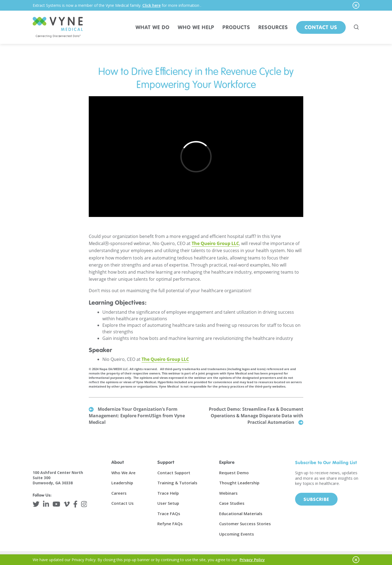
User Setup (168, 503)
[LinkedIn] (46, 504)
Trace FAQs (169, 513)
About (118, 462)
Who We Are (123, 473)
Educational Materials (241, 513)
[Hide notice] (356, 5)
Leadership (122, 483)
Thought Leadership (239, 483)
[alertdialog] (196, 5)
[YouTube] (56, 504)
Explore (227, 462)
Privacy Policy (252, 560)
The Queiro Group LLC (215, 243)
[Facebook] (75, 504)
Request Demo (234, 473)
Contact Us (321, 27)
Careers (119, 493)
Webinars (228, 493)
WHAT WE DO (153, 27)
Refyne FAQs (170, 524)
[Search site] (357, 27)
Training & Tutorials (177, 483)
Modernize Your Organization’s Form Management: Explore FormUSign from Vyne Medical (137, 416)
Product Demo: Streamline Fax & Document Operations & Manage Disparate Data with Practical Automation (256, 416)
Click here (151, 5)
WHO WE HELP (196, 27)
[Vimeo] (67, 504)
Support (166, 462)
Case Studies (232, 503)
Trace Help (168, 493)
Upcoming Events (237, 534)
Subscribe (316, 499)
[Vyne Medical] (58, 27)
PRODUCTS (236, 27)
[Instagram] (84, 504)
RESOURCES (273, 27)
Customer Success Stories (245, 524)
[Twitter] (36, 504)
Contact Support (174, 473)
